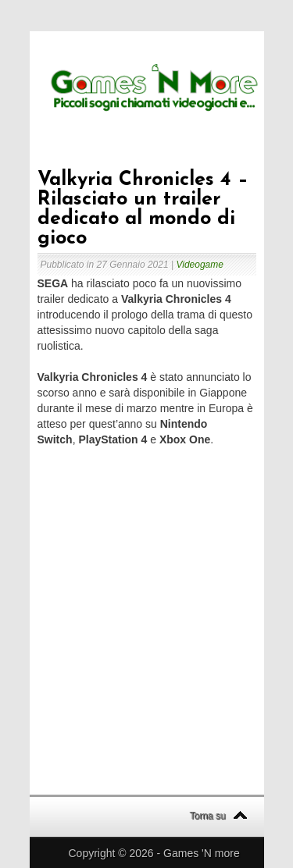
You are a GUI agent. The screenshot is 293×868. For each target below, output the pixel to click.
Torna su (208, 816)
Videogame (200, 265)
